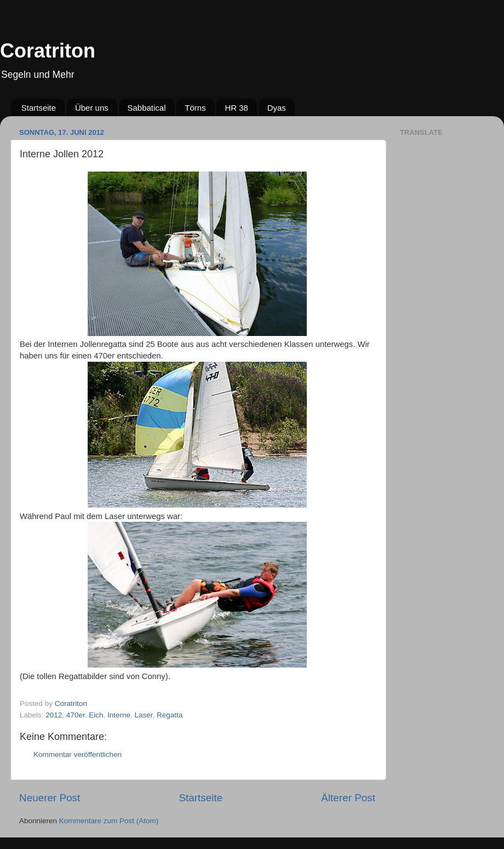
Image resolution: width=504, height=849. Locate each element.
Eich (96, 715)
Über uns (92, 108)
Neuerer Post (50, 798)
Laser (144, 715)
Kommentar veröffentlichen (78, 754)
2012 (54, 715)
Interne (119, 715)
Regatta (170, 715)
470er (76, 715)
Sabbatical (147, 108)
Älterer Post (348, 798)
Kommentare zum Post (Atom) (109, 821)
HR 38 (236, 108)
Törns (195, 108)
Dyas (277, 108)
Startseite (39, 108)
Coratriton (48, 51)
